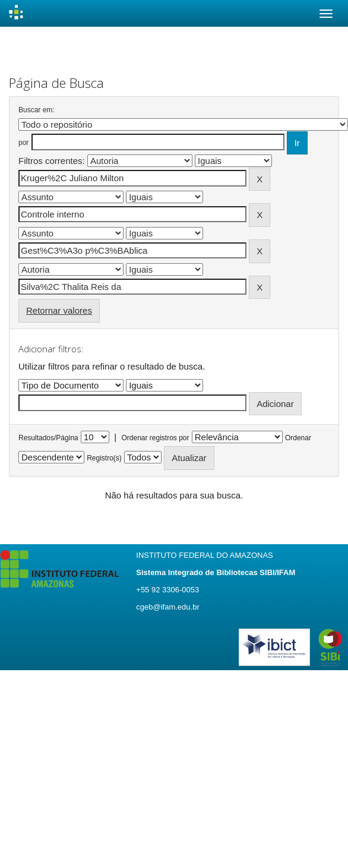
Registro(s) (104, 458)
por (23, 143)
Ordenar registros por (155, 438)
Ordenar (298, 438)
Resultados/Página (48, 438)
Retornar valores (59, 310)
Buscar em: (37, 110)
